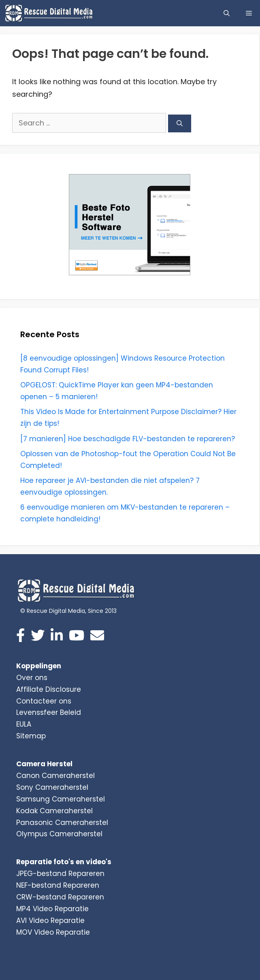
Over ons (32, 678)
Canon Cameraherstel (55, 776)
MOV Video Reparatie (53, 932)
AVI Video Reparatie (50, 920)
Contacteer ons (44, 701)
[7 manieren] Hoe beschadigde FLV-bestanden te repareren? (128, 439)
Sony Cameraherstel (52, 787)
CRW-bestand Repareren (60, 897)
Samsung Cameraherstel (61, 799)
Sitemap (31, 736)
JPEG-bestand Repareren (60, 874)
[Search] (180, 124)
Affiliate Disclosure (49, 689)
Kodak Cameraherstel (54, 811)
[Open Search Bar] (227, 13)
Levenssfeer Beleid (49, 712)
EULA (24, 724)
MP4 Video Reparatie (52, 909)
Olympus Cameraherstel (59, 834)
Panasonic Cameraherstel (62, 823)
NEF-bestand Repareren (58, 885)
